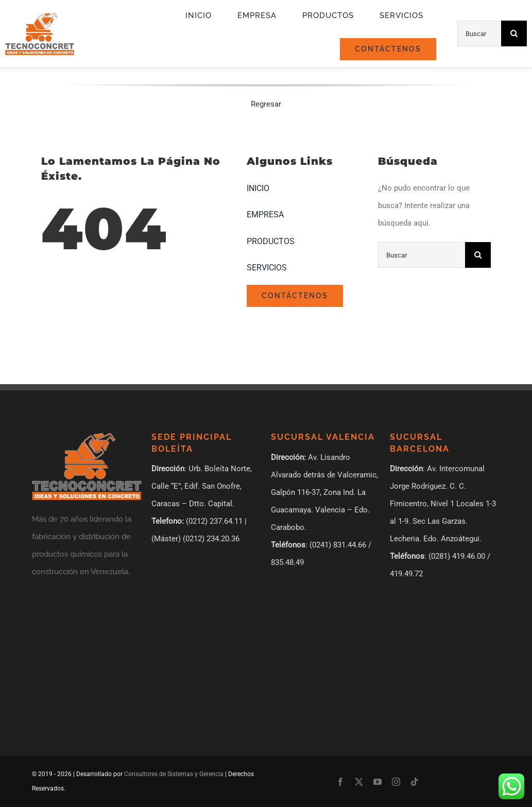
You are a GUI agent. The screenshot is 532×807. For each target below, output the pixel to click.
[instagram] (396, 782)
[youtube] (377, 782)
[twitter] (359, 782)
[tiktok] (415, 782)
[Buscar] (479, 33)
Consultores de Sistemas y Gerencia (174, 774)
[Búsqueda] (514, 33)
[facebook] (340, 782)
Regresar (266, 104)
